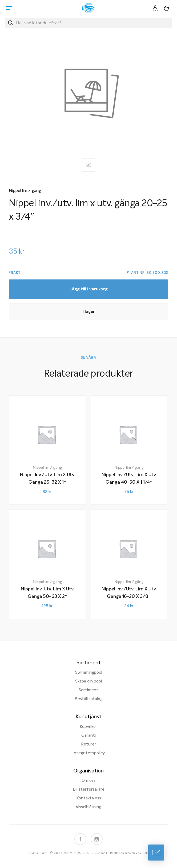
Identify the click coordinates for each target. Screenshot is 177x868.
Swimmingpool (89, 673)
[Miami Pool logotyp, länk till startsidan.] (88, 8)
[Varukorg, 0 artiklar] (166, 8)
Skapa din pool (88, 681)
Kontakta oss (89, 798)
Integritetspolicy (89, 753)
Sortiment (88, 690)
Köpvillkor (88, 727)
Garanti (88, 736)
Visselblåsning (88, 807)
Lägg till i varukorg (89, 289)
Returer (89, 744)
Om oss (88, 781)
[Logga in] (155, 8)
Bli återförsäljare (89, 790)
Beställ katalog (89, 699)
